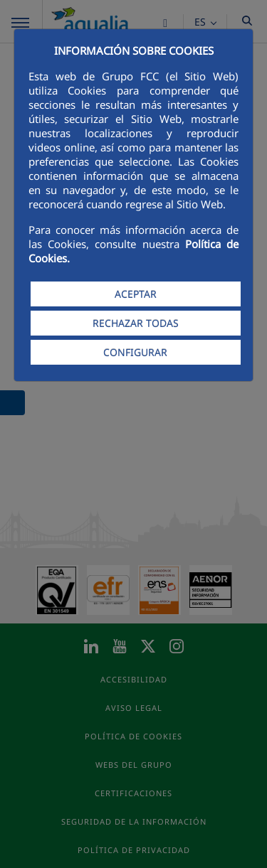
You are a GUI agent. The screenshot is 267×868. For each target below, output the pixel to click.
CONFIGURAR (135, 352)
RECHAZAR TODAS (136, 323)
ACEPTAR (136, 294)
